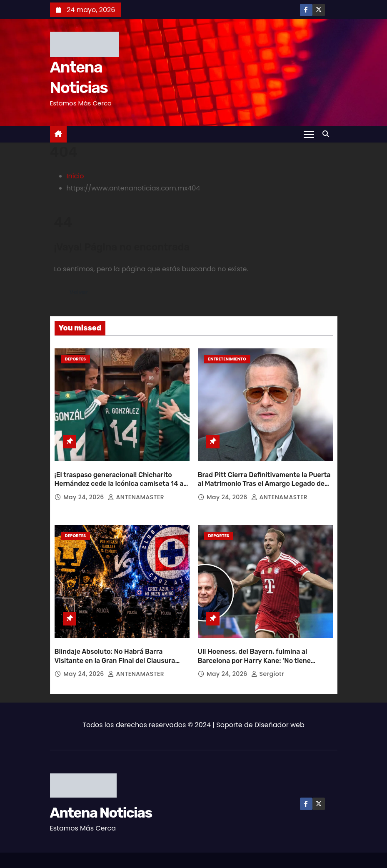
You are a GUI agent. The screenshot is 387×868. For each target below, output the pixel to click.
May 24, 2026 (85, 488)
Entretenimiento (227, 359)
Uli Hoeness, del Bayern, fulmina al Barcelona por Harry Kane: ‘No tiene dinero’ (255, 643)
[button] (328, 134)
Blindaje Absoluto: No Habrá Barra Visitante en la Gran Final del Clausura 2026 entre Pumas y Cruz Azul (115, 643)
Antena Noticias (101, 796)
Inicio (75, 176)
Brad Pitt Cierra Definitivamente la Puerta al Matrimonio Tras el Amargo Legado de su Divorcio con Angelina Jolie (264, 475)
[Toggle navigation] (308, 134)
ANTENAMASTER (136, 488)
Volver (80, 293)
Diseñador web (280, 708)
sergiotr (268, 657)
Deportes (76, 359)
